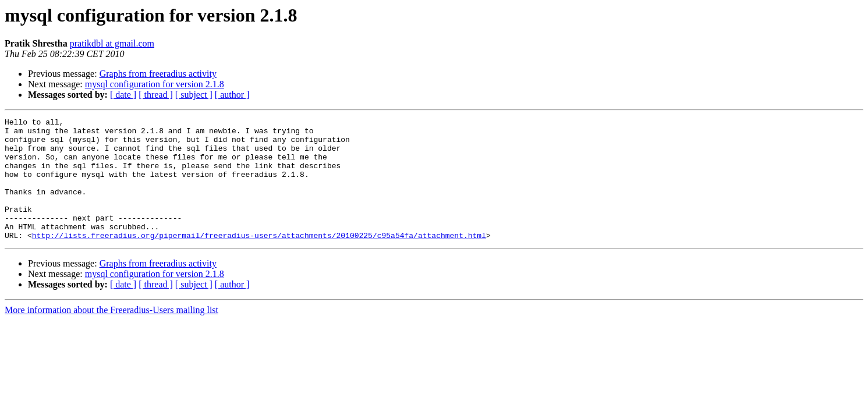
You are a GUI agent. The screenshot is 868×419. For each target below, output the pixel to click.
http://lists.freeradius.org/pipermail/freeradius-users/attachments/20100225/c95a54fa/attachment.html (259, 260)
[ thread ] (156, 95)
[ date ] (123, 95)
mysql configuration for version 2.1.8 (155, 84)
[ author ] (232, 95)
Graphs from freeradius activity (158, 74)
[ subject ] (194, 95)
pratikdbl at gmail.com (112, 43)
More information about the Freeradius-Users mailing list (111, 334)
